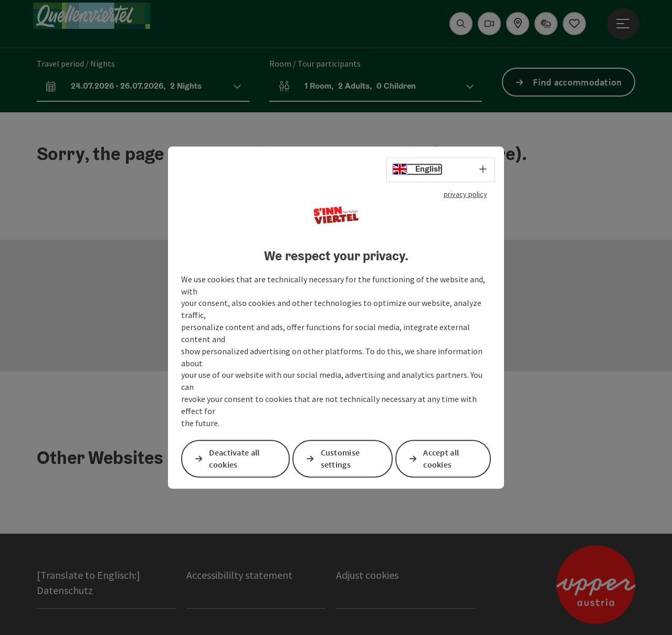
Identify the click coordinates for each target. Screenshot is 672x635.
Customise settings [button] (340, 458)
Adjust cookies (367, 575)
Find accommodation (577, 82)
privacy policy (465, 194)
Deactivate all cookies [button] (234, 458)
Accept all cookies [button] (441, 458)
